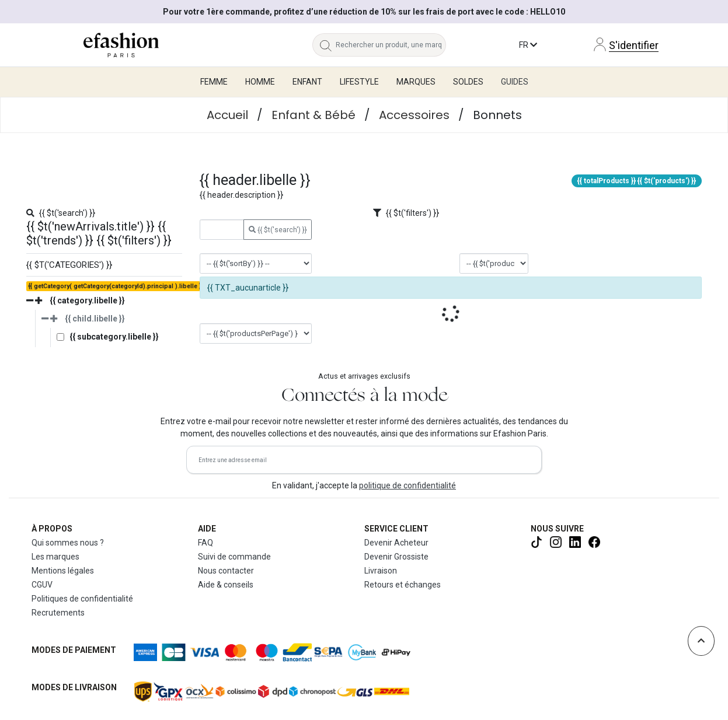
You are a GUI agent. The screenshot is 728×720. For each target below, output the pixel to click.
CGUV (42, 585)
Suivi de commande (234, 557)
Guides (515, 82)
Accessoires (414, 115)
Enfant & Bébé (314, 115)
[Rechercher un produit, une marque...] (391, 45)
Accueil (227, 115)
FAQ (205, 543)
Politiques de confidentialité (82, 599)
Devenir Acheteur (396, 543)
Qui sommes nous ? (68, 543)
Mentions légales (63, 571)
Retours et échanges (403, 585)
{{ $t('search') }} (278, 230)
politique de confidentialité (407, 485)
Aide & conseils (226, 585)
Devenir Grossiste (396, 557)
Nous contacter (226, 571)
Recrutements (58, 613)
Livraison (381, 571)
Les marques (55, 557)
